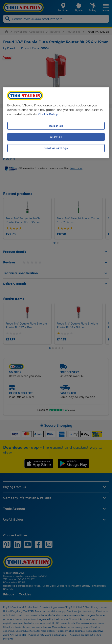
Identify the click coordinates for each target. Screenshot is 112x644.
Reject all (56, 126)
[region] (56, 123)
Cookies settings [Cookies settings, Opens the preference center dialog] (56, 148)
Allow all (56, 137)
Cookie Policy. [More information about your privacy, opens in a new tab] (48, 114)
